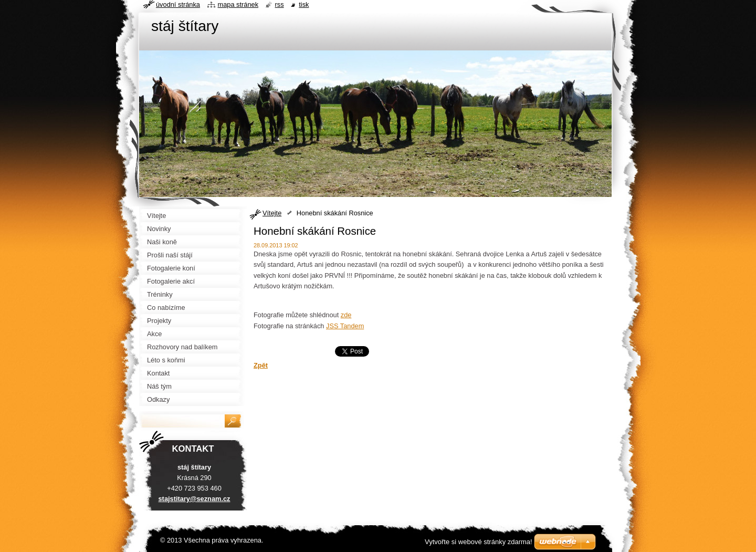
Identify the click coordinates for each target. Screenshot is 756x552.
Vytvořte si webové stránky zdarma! (479, 542)
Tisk (304, 4)
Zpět (261, 365)
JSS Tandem (345, 326)
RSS (280, 4)
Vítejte (272, 213)
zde (346, 315)
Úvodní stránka (178, 4)
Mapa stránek (238, 4)
